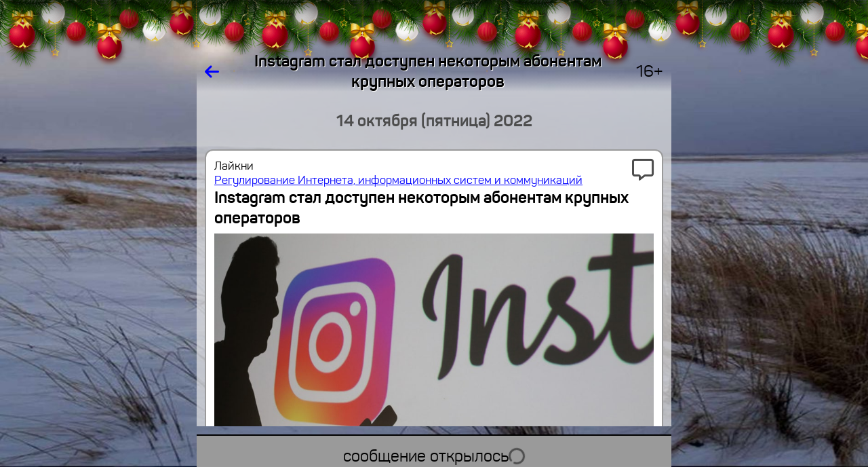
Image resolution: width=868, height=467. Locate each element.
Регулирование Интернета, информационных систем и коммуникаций (398, 180)
